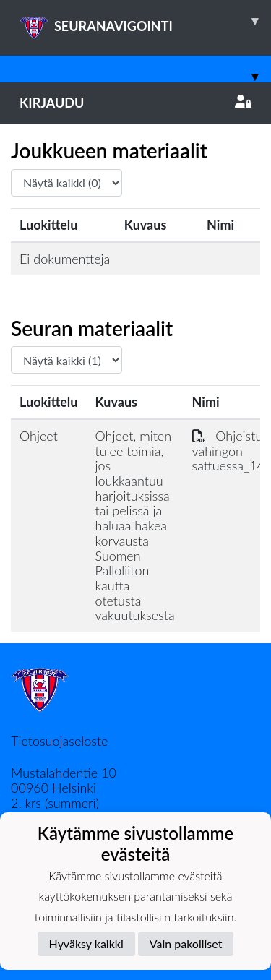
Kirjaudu (135, 103)
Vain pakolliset (186, 944)
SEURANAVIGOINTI (145, 21)
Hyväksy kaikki (86, 944)
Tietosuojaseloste (59, 741)
